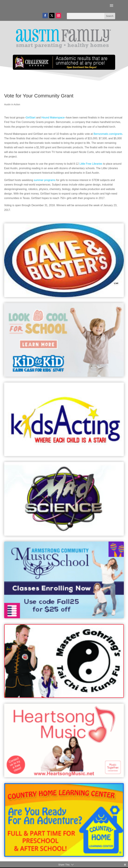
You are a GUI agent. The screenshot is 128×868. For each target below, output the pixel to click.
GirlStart (31, 118)
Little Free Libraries (91, 164)
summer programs (45, 180)
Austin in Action (12, 104)
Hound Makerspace (53, 118)
